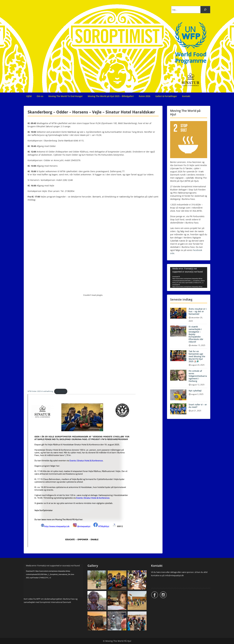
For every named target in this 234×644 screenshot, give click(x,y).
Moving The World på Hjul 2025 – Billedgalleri (111, 96)
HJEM (29, 96)
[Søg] (205, 10)
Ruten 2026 (145, 96)
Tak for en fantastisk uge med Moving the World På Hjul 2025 (197, 356)
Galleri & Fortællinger (166, 96)
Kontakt (186, 96)
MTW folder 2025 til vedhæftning (40, 391)
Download (61, 391)
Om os (40, 96)
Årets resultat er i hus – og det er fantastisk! (198, 311)
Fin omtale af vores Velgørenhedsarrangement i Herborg (198, 376)
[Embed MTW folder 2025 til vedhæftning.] (93, 295)
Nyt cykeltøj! (195, 391)
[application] (189, 278)
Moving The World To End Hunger (66, 96)
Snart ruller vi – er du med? (198, 406)
